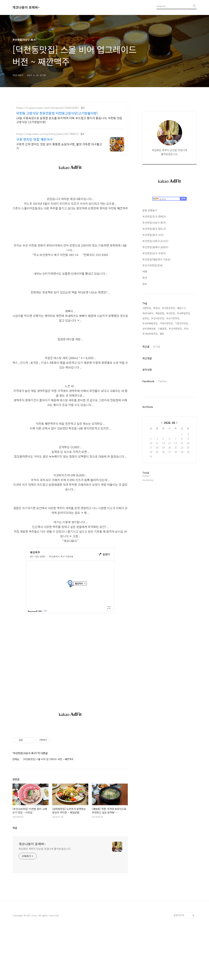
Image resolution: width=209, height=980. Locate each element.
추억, (186, 329)
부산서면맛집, (176, 329)
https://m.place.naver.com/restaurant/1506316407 (48, 108)
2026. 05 (170, 423)
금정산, (146, 318)
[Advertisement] (70, 751)
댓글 (15, 878)
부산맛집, (171, 313)
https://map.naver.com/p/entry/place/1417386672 (47, 134)
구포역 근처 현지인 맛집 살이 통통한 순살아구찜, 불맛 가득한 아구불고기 (59, 146)
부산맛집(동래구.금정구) (155, 247)
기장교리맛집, (182, 323)
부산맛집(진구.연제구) (154, 216)
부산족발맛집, (184, 313)
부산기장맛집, (173, 318)
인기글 (157, 347)
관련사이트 (179, 966)
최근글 (146, 347)
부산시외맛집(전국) (153, 265)
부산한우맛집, (169, 308)
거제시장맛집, (167, 323)
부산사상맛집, (158, 318)
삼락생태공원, (149, 329)
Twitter (162, 381)
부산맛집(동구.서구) (153, 235)
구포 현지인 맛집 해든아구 (34, 139)
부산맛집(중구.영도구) (154, 229)
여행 (145, 271)
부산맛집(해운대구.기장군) (157, 259)
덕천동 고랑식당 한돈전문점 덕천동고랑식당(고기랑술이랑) (57, 113)
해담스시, (182, 308)
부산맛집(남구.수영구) (154, 253)
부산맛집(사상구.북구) (154, 223)
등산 (145, 278)
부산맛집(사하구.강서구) (155, 241)
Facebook (148, 381)
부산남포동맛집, (150, 334)
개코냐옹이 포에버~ (26, 7)
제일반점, (160, 313)
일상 (145, 284)
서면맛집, (147, 308)
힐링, (162, 334)
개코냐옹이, (148, 313)
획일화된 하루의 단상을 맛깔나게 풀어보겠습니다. (45, 899)
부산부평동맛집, (150, 323)
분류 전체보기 (150, 210)
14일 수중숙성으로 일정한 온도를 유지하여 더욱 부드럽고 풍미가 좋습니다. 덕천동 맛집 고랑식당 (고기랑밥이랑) (69, 120)
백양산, (157, 308)
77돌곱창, (162, 329)
